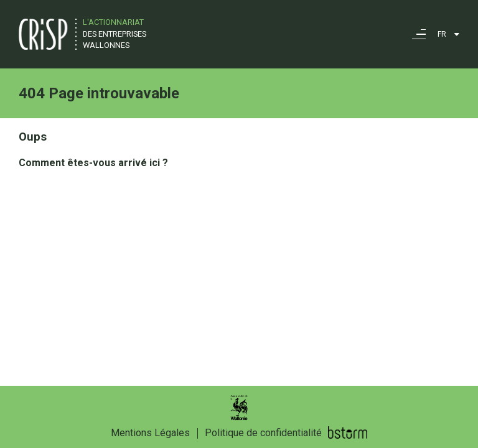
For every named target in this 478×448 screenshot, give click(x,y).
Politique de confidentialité (263, 433)
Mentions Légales (150, 433)
